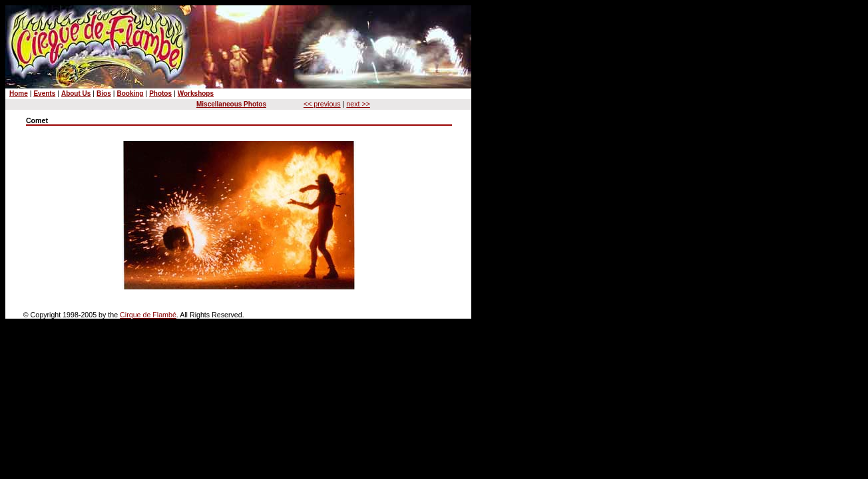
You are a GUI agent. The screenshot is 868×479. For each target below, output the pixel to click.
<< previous (322, 104)
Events (44, 93)
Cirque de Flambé (148, 315)
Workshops (196, 93)
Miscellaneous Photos (231, 104)
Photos (160, 93)
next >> (358, 104)
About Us (76, 93)
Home (19, 93)
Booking (130, 93)
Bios (104, 93)
